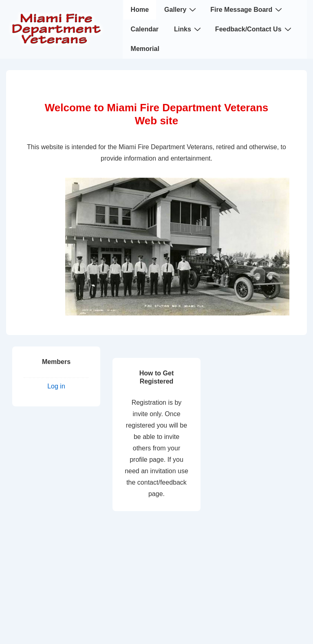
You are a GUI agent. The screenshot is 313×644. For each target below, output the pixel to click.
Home (140, 10)
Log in (56, 386)
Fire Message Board (247, 9)
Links (188, 29)
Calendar (145, 29)
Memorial (145, 49)
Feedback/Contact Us (254, 29)
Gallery (181, 9)
